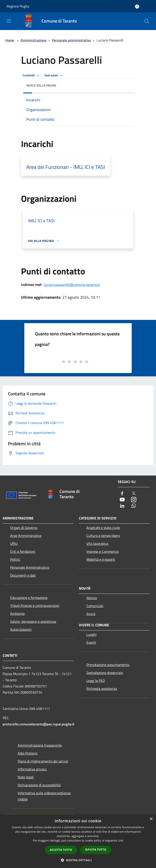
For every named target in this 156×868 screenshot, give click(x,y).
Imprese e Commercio (103, 551)
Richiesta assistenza (102, 689)
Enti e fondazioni (23, 551)
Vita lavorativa (97, 543)
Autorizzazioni (21, 629)
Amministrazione (33, 40)
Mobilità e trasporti (101, 559)
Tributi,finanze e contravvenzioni (35, 606)
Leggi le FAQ (96, 681)
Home (10, 40)
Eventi (91, 642)
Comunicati (95, 606)
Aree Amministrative (26, 536)
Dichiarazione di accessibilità (39, 785)
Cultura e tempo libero (103, 536)
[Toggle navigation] (9, 21)
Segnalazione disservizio (105, 673)
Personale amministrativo (71, 40)
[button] (78, 860)
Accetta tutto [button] (61, 850)
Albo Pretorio (28, 753)
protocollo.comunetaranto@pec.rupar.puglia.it (39, 724)
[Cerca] (147, 21)
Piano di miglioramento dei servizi (43, 761)
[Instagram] (134, 500)
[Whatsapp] (134, 506)
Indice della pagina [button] (41, 85)
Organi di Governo (24, 528)
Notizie (92, 598)
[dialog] (78, 841)
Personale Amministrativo (30, 567)
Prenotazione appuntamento (108, 665)
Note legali (26, 777)
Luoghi (91, 634)
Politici (15, 559)
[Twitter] (134, 494)
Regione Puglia (18, 6)
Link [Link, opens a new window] (120, 841)
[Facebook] (122, 494)
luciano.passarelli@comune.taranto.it (72, 285)
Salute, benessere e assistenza (33, 621)
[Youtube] (122, 500)
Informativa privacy (32, 769)
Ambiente (17, 613)
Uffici (14, 543)
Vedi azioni (54, 75)
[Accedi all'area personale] (137, 7)
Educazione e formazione (29, 598)
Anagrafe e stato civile (103, 528)
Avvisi (91, 614)
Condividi (32, 75)
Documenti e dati (23, 575)
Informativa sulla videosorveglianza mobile (44, 796)
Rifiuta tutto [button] (96, 850)
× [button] (151, 819)
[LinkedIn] (122, 506)
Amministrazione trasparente (40, 745)
